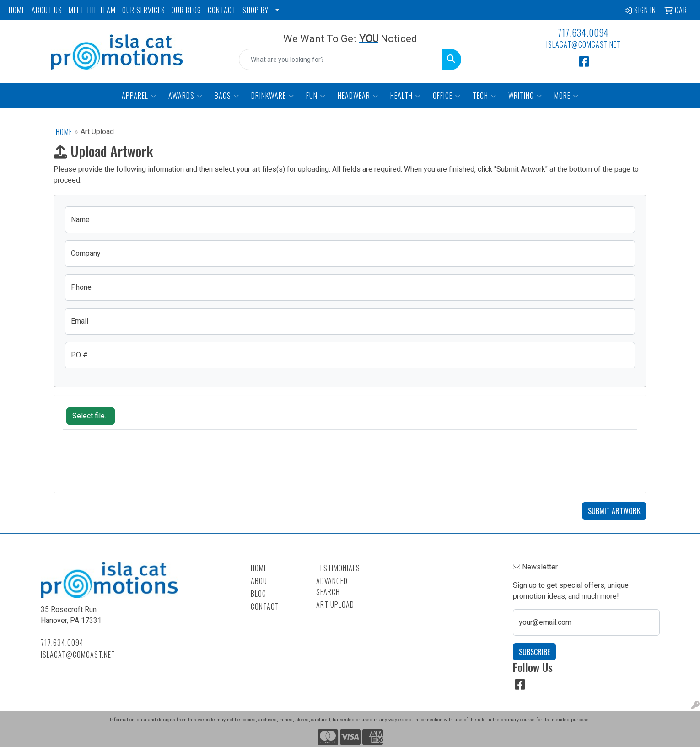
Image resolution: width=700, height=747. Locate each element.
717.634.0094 (583, 32)
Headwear (358, 96)
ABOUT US (47, 10)
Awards (186, 96)
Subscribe (534, 652)
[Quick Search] (340, 60)
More (566, 96)
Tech (485, 96)
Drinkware (273, 96)
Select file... (91, 416)
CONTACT (222, 10)
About (261, 581)
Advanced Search (332, 586)
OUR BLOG (186, 10)
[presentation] (132, 466)
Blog (258, 594)
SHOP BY (256, 10)
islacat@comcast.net (584, 44)
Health (406, 96)
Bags (227, 96)
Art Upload (335, 605)
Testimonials (338, 568)
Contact (265, 606)
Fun (316, 96)
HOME (17, 10)
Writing (525, 96)
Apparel (139, 96)
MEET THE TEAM (92, 10)
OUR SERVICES (144, 10)
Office (447, 96)
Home (64, 132)
